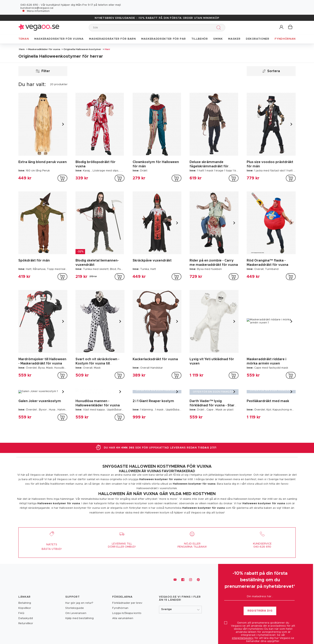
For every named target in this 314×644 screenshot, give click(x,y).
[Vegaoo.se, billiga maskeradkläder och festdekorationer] (39, 580)
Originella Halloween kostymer (82, 49)
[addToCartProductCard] (62, 178)
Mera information (38, 11)
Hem (22, 49)
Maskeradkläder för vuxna (44, 49)
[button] (282, 27)
